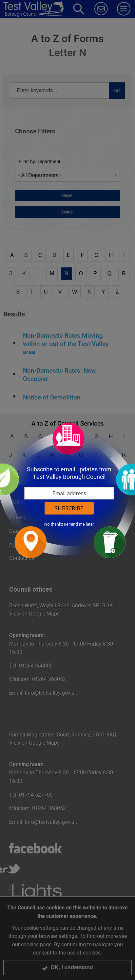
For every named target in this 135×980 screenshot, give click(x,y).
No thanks (54, 524)
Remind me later (79, 524)
